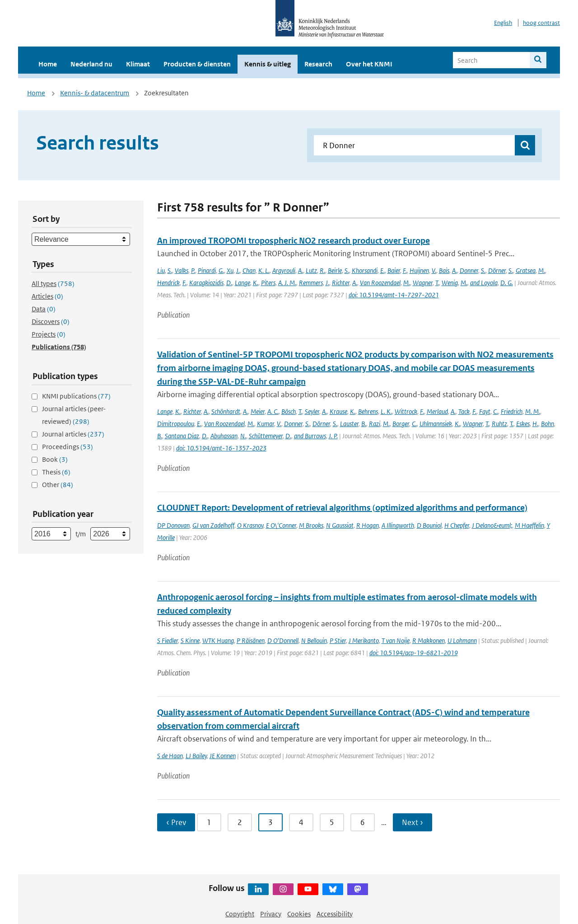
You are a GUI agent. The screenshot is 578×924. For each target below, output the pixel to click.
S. (170, 270)
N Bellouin (314, 640)
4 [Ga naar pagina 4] (301, 822)
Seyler (312, 411)
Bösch (289, 411)
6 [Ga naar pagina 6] (363, 822)
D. (229, 283)
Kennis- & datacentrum (95, 93)
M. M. (533, 411)
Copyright (240, 914)
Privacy (271, 914)
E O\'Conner (281, 525)
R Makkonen (429, 640)
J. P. (333, 436)
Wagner (423, 283)
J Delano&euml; (492, 525)
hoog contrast (541, 23)
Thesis (56, 472)
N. (243, 436)
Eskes (523, 424)
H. (535, 424)
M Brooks (311, 525)
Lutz (311, 270)
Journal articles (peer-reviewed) (74, 415)
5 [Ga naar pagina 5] (332, 822)
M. (542, 270)
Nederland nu (91, 64)
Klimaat (138, 64)
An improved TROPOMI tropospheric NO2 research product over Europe (294, 241)
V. (434, 270)
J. (238, 270)
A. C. (273, 411)
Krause (338, 411)
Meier (258, 411)
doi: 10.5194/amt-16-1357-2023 (221, 448)
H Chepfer (457, 525)
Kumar (266, 424)
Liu (161, 270)
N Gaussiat (340, 525)
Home (48, 64)
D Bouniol (429, 525)
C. (496, 411)
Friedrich (512, 411)
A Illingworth (398, 525)
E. (382, 270)
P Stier (338, 640)
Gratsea (526, 270)
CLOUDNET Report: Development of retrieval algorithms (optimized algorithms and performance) (342, 508)
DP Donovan (173, 525)
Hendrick (168, 283)
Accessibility (335, 914)
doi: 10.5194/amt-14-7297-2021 (394, 295)
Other (58, 485)
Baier (394, 270)
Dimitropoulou (176, 424)
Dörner (497, 270)
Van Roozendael (380, 283)
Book (55, 459)
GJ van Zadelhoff (213, 525)
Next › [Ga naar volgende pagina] (413, 822)
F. (405, 270)
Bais (444, 270)
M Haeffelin (529, 525)
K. (256, 283)
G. (221, 270)
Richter (341, 283)
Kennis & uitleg (268, 64)
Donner (469, 270)
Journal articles (73, 434)
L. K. (386, 411)
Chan (249, 270)
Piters (268, 283)
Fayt (485, 411)
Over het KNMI (369, 64)
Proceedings (68, 447)
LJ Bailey (196, 756)
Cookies (299, 914)
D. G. (507, 283)
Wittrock (406, 411)
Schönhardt (226, 411)
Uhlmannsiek (436, 424)
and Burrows (310, 436)
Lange (242, 283)
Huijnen (419, 270)
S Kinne (190, 640)
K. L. (264, 270)
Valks (182, 270)
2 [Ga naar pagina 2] (240, 822)
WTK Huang (218, 640)
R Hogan (368, 525)
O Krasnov (250, 525)
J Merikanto (364, 640)
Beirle (335, 270)
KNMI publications (76, 396)
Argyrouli (284, 270)
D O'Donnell (283, 640)
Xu (230, 270)
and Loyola (484, 283)
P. (193, 270)
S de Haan (170, 756)
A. (301, 270)
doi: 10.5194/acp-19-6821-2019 (414, 653)
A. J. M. (287, 283)
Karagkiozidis (206, 283)
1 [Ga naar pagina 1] (209, 822)
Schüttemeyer (266, 436)
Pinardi (207, 270)
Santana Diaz (182, 436)
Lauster (349, 424)
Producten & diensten (197, 64)
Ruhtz (499, 424)
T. (437, 283)
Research (318, 64)
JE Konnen (223, 756)
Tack (464, 411)
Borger (401, 424)
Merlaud (437, 411)
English (503, 23)
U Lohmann (462, 640)
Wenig (450, 283)
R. (322, 270)
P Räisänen (251, 640)
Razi (375, 424)
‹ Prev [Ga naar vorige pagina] (176, 822)
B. (364, 424)
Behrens (368, 411)
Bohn (548, 424)
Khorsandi (365, 270)
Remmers (311, 283)
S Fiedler (168, 640)
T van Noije (396, 640)
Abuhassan (224, 436)
